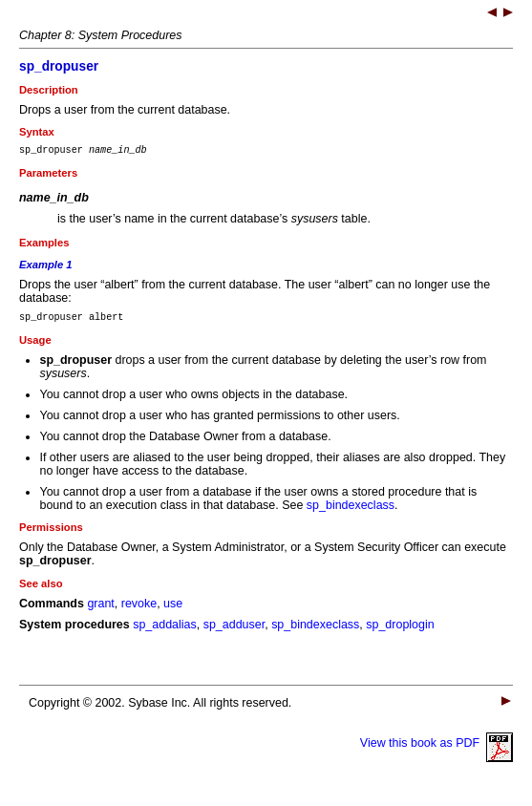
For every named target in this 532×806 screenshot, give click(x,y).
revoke (139, 609)
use (173, 609)
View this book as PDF (436, 749)
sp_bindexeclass (351, 511)
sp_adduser (234, 630)
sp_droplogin (400, 630)
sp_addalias (165, 630)
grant (100, 609)
